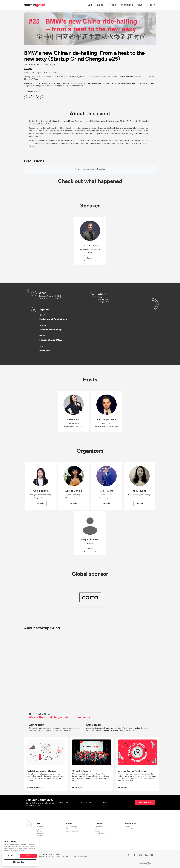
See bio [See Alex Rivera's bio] (106, 503)
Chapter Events (71, 829)
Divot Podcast (100, 833)
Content (112, 5)
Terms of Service (41, 854)
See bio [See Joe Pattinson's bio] (90, 258)
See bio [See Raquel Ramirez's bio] (90, 549)
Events (100, 5)
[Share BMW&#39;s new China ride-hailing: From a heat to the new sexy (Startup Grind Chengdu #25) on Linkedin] (37, 97)
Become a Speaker (72, 831)
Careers (127, 827)
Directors (40, 835)
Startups (40, 831)
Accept (29, 856)
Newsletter (99, 827)
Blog (97, 829)
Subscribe (144, 803)
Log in (153, 5)
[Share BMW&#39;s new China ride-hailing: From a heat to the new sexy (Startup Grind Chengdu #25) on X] (31, 97)
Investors (40, 827)
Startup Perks (127, 5)
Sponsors (40, 833)
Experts (39, 829)
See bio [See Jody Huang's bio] (139, 503)
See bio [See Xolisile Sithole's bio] (74, 503)
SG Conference (71, 827)
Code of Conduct (54, 854)
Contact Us (129, 829)
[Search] (147, 5)
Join (90, 5)
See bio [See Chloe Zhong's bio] (41, 503)
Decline (11, 856)
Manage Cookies (20, 862)
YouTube (98, 831)
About (139, 5)
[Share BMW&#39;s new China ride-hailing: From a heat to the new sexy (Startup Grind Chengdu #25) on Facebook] (26, 97)
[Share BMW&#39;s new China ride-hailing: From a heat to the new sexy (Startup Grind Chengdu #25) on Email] (42, 97)
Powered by (146, 863)
